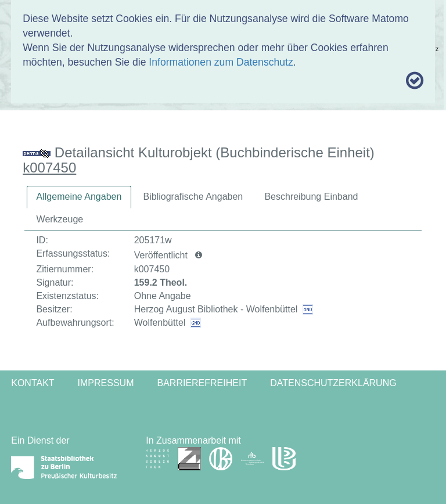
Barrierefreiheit (202, 383)
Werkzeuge (60, 219)
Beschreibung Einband (311, 197)
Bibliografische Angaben (193, 197)
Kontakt (33, 383)
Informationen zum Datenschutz (221, 62)
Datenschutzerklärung (333, 383)
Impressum (106, 383)
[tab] (79, 197)
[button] (199, 255)
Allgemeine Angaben (79, 197)
